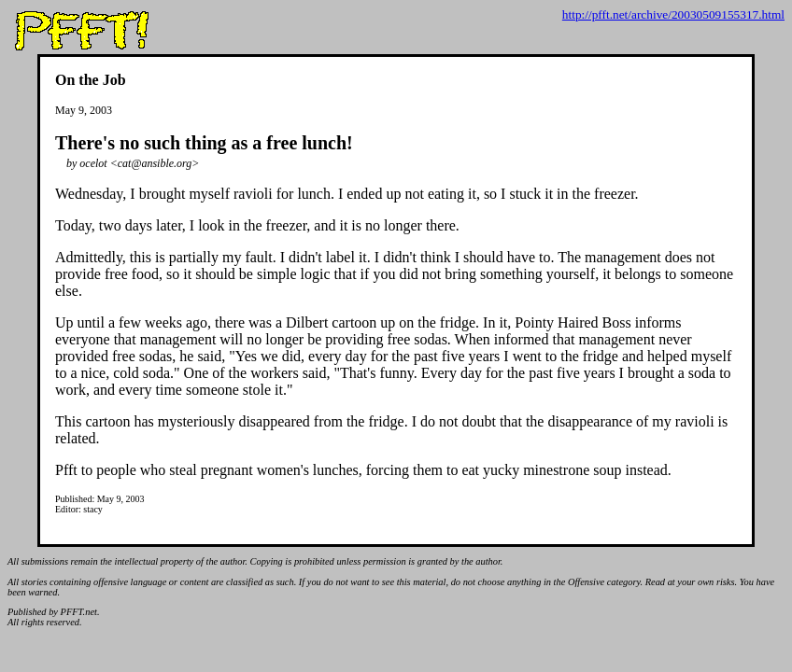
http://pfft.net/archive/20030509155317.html (673, 14)
